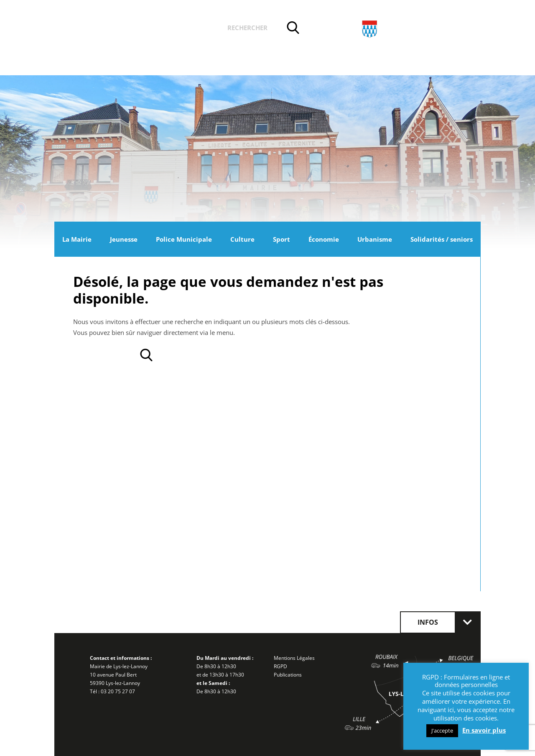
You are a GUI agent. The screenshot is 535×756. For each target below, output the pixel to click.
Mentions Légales (294, 658)
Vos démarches (183, 29)
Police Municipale (184, 239)
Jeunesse (124, 239)
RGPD (280, 666)
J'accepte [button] (442, 730)
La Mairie (77, 239)
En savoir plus (484, 730)
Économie (324, 239)
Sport (282, 239)
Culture (242, 239)
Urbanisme (375, 239)
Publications (288, 675)
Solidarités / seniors (442, 239)
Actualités (121, 29)
